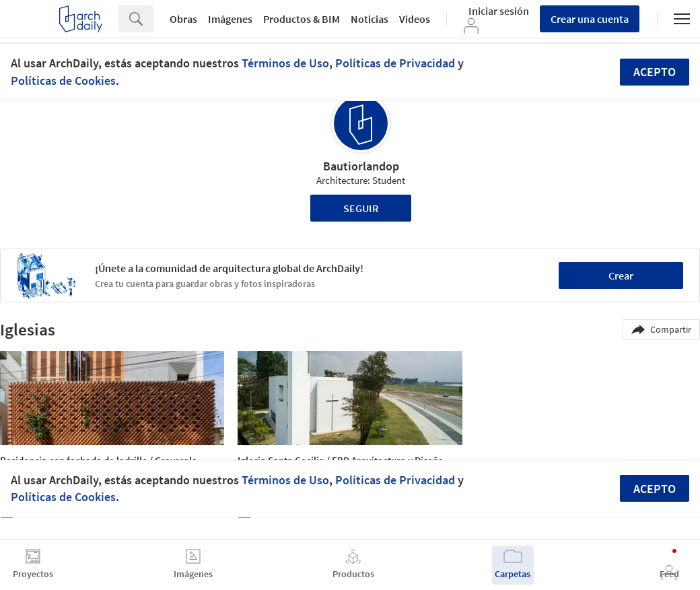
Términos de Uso (285, 63)
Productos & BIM (302, 19)
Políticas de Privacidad (395, 63)
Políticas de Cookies (63, 80)
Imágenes (230, 19)
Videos (415, 19)
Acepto (655, 72)
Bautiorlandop (361, 166)
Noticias (370, 19)
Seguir (361, 208)
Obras (183, 19)
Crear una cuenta (590, 19)
